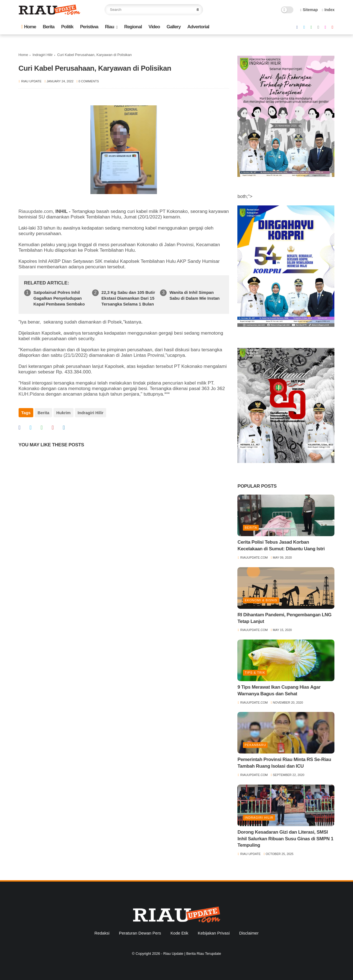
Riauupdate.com (36, 211)
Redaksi (102, 933)
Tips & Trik (255, 673)
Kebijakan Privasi (214, 933)
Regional (133, 27)
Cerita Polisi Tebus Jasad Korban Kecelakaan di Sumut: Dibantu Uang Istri (281, 545)
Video (154, 27)
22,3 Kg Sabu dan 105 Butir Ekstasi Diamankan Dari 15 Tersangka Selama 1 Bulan (128, 298)
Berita (49, 27)
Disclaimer (249, 933)
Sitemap (309, 10)
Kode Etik (179, 933)
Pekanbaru (255, 745)
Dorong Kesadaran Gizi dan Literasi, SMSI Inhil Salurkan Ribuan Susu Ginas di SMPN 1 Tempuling (285, 839)
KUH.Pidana (32, 394)
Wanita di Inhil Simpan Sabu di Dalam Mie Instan (195, 295)
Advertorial (198, 27)
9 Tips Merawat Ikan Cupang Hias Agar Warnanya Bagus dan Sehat (279, 690)
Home (29, 27)
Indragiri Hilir (43, 55)
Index (328, 10)
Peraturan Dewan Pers (140, 933)
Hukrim (64, 413)
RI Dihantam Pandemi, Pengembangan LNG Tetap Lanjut (284, 618)
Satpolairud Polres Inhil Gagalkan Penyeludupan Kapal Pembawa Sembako (59, 298)
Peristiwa (89, 27)
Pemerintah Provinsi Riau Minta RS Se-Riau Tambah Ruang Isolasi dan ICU (284, 763)
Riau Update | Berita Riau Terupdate (192, 954)
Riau (110, 27)
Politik (67, 27)
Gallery (174, 27)
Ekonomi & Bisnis (261, 600)
